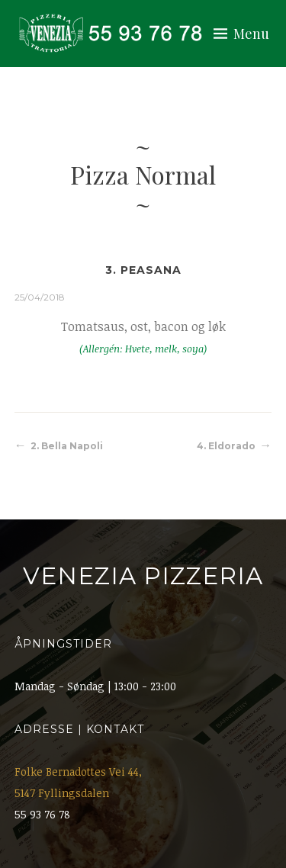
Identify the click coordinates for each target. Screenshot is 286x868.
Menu (251, 34)
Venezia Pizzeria (143, 576)
